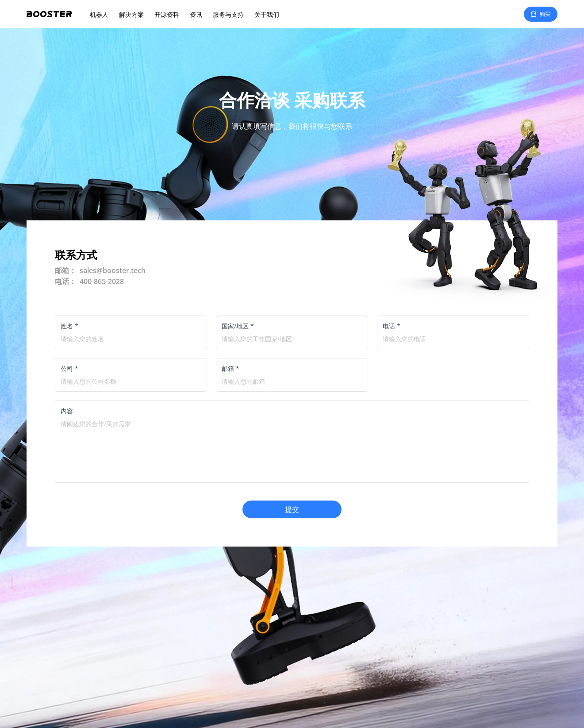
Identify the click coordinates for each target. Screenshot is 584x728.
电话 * (392, 326)
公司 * (69, 368)
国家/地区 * (238, 326)
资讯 (196, 14)
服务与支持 (228, 14)
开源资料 (167, 14)
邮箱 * (231, 368)
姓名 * (69, 326)
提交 (292, 509)
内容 (67, 411)
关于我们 (267, 14)
